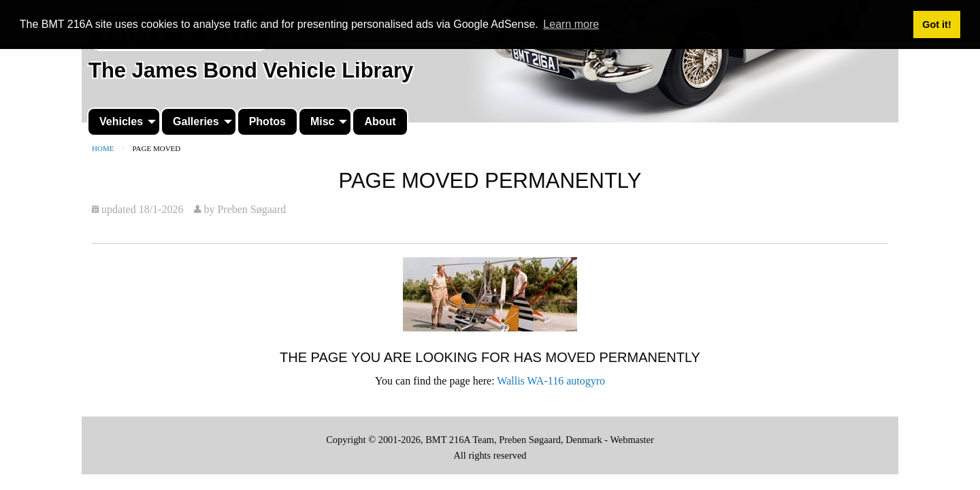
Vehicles (121, 121)
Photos (267, 121)
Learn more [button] (571, 24)
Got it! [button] (936, 24)
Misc (323, 121)
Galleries (196, 121)
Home (103, 148)
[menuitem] (124, 122)
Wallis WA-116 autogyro (551, 381)
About (380, 121)
